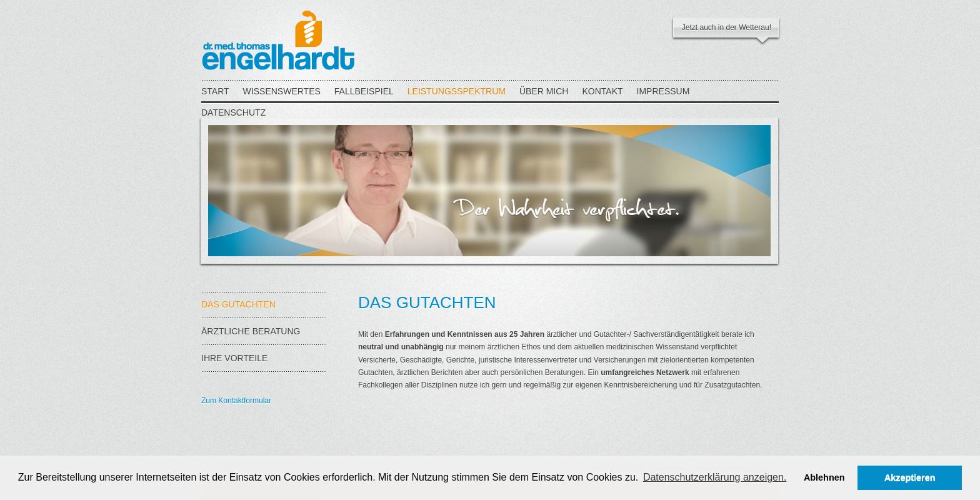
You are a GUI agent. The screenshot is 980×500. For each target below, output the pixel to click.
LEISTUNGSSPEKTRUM (457, 91)
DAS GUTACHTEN (264, 309)
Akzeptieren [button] (910, 477)
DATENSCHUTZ (233, 112)
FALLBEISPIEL (364, 91)
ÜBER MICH (544, 91)
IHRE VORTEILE (264, 363)
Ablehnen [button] (824, 477)
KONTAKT (602, 91)
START (215, 91)
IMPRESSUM (663, 91)
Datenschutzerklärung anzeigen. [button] (715, 477)
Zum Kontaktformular (236, 401)
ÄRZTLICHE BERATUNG (264, 336)
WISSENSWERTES (282, 91)
